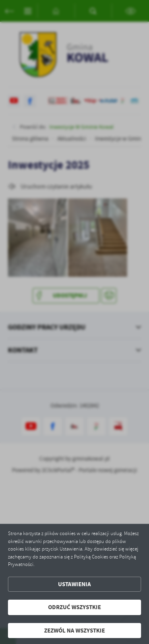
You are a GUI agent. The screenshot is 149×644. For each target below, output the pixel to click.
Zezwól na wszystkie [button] (74, 631)
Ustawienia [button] (74, 584)
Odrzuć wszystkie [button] (74, 607)
